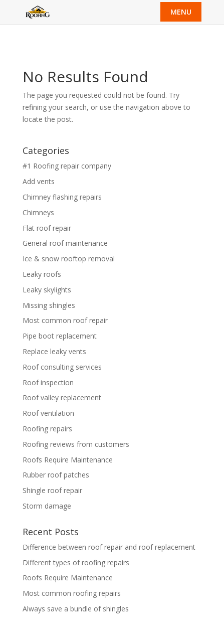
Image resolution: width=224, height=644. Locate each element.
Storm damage (47, 506)
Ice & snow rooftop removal (69, 259)
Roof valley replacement (62, 397)
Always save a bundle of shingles (76, 609)
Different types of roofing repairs (76, 562)
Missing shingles (49, 305)
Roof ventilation (48, 413)
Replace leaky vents (54, 351)
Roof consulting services (62, 367)
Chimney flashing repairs (62, 197)
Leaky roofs (42, 274)
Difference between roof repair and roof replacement (109, 547)
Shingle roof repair (52, 490)
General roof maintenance (65, 243)
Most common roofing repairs (72, 593)
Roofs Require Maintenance (68, 460)
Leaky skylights (47, 290)
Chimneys (38, 212)
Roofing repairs (47, 429)
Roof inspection (48, 382)
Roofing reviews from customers (76, 444)
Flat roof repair (47, 228)
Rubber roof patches (56, 475)
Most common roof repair (65, 320)
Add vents (39, 181)
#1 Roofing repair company (67, 166)
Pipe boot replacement (60, 336)
